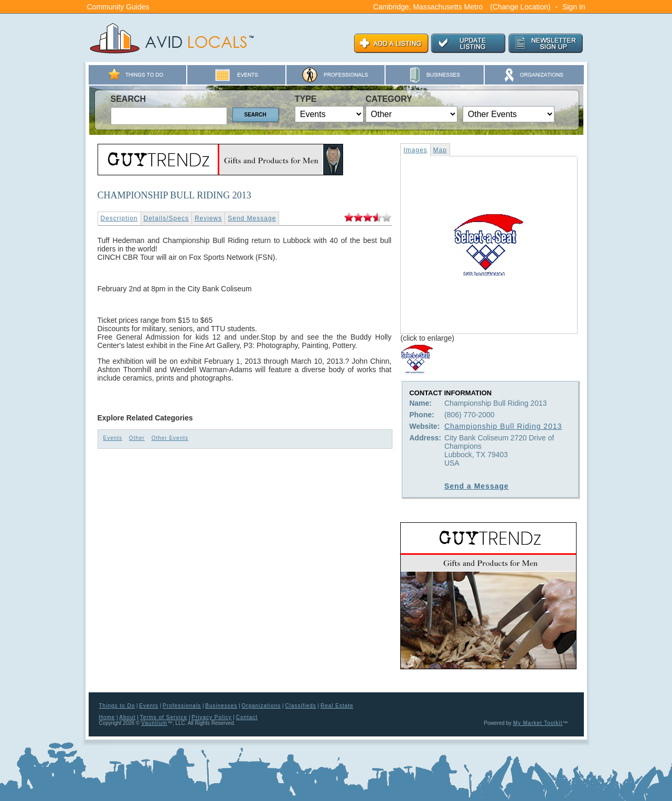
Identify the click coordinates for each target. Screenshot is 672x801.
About (127, 717)
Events (113, 438)
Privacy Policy (211, 717)
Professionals (182, 706)
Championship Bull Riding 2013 (503, 426)
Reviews (208, 218)
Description (119, 218)
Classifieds (300, 706)
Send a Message (477, 486)
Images (415, 150)
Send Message (252, 218)
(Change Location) (520, 7)
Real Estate (337, 706)
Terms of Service (164, 717)
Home (107, 717)
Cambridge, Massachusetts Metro (428, 7)
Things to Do (117, 706)
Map (440, 150)
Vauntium (154, 723)
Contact (247, 717)
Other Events (170, 438)
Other (137, 438)
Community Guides (118, 7)
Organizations (262, 706)
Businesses (221, 706)
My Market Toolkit (538, 723)
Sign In (574, 7)
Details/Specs (166, 218)
